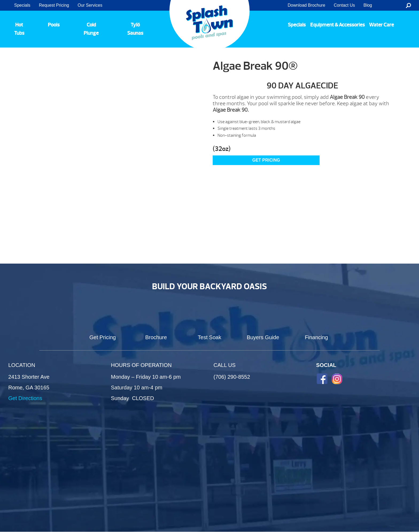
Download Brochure (307, 5)
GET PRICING (266, 160)
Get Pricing (103, 337)
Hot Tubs (19, 29)
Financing (317, 337)
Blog (368, 5)
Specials (22, 5)
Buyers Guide (263, 337)
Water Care (381, 25)
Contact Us (344, 5)
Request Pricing (54, 5)
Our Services (90, 5)
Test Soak (210, 337)
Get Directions (25, 398)
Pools (54, 25)
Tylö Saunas (135, 29)
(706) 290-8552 (232, 377)
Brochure (156, 337)
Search (408, 5)
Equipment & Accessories (337, 25)
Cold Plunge (91, 29)
